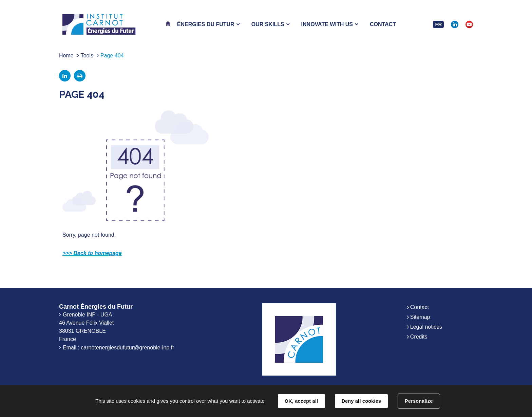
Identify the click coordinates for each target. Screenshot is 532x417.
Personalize (419, 401)
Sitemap (420, 317)
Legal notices (426, 327)
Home (66, 56)
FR (438, 24)
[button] (208, 24)
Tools (87, 56)
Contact (420, 307)
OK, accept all (301, 401)
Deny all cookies (361, 401)
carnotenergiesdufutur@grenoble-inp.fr (127, 348)
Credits (419, 337)
